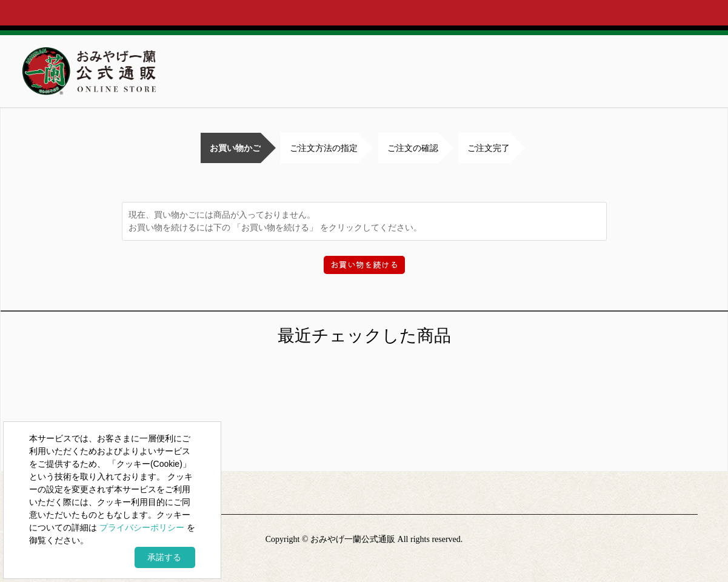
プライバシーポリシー (142, 527)
